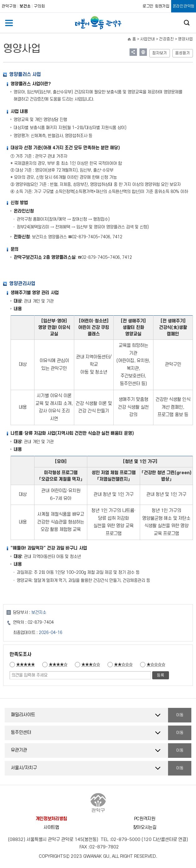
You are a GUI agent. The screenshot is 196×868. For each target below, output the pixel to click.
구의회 (39, 6)
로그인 (148, 6)
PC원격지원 (145, 819)
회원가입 (162, 6)
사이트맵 (51, 828)
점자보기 (160, 53)
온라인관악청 (184, 6)
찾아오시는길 (145, 828)
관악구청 (9, 6)
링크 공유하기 (133, 52)
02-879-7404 (41, 622)
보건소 (25, 6)
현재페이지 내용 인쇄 (143, 52)
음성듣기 (183, 53)
